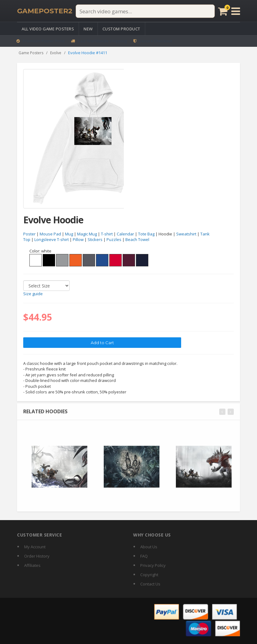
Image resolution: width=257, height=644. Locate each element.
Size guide (33, 294)
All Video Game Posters (48, 29)
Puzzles (114, 240)
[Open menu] (236, 11)
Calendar (125, 234)
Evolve (56, 53)
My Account (35, 547)
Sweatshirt (186, 234)
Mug (69, 234)
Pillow (78, 240)
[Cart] (223, 11)
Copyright (149, 575)
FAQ (144, 556)
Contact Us (150, 584)
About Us (149, 547)
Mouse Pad (50, 234)
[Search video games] (145, 11)
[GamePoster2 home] (45, 11)
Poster (29, 234)
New (88, 29)
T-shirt (107, 234)
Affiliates (32, 565)
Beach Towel (137, 240)
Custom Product (121, 29)
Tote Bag (146, 234)
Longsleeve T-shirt (52, 240)
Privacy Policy (153, 565)
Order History (37, 556)
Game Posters (31, 53)
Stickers (95, 240)
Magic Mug (87, 234)
